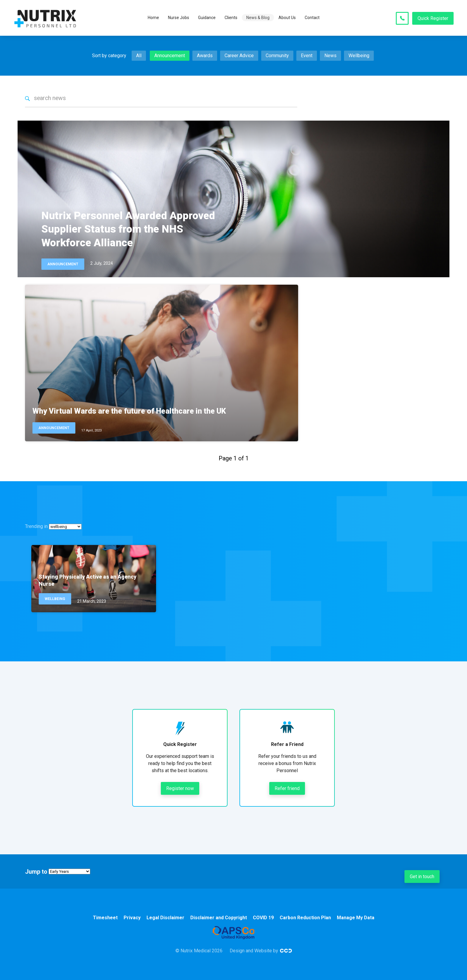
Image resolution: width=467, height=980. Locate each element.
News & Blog (258, 18)
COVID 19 (263, 918)
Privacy (132, 918)
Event (307, 56)
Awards (205, 56)
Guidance (207, 18)
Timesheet (105, 918)
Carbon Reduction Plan (305, 918)
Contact (312, 18)
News (330, 56)
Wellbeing (359, 56)
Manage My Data (356, 918)
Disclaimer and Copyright (219, 918)
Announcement (170, 56)
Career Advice (239, 56)
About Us (287, 18)
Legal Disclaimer (165, 918)
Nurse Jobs (179, 18)
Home (153, 18)
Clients (231, 18)
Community (277, 56)
